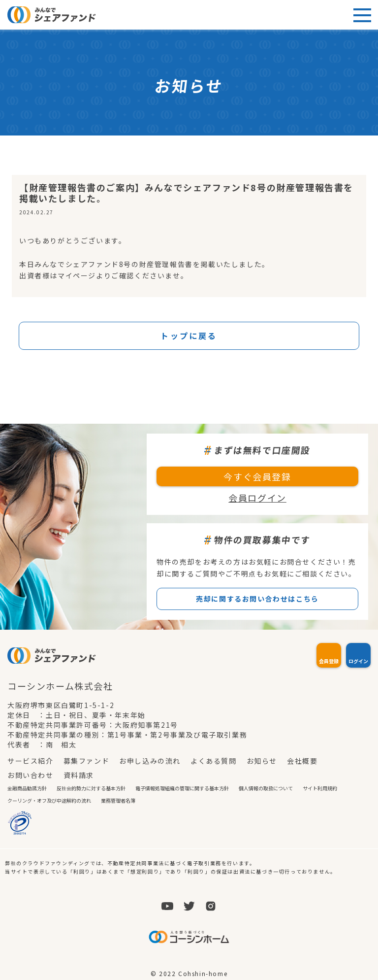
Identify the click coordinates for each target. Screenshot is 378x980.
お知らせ (262, 761)
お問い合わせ (31, 775)
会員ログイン (257, 498)
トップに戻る (189, 336)
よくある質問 (214, 761)
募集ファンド (87, 761)
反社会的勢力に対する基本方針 (91, 788)
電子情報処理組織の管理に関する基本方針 (182, 788)
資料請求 (79, 775)
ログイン (358, 661)
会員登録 (329, 661)
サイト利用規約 (320, 788)
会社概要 (302, 761)
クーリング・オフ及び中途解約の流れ (49, 800)
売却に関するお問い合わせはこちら (257, 599)
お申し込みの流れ (150, 761)
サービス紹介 (31, 761)
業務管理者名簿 (118, 800)
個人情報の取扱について (266, 788)
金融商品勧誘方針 (27, 788)
